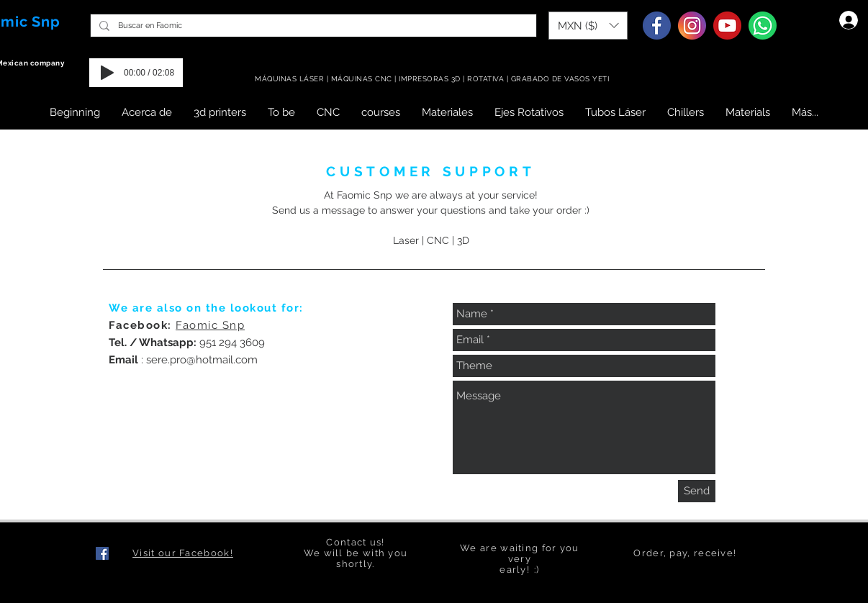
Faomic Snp (210, 325)
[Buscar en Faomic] (312, 26)
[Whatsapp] (763, 26)
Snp (46, 22)
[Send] (697, 491)
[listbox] (588, 26)
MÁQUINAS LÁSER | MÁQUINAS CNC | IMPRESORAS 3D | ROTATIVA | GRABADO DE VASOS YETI (433, 79)
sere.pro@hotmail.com (202, 360)
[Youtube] (727, 26)
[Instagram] (692, 26)
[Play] (107, 73)
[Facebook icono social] (102, 553)
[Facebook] (657, 26)
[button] (588, 26)
